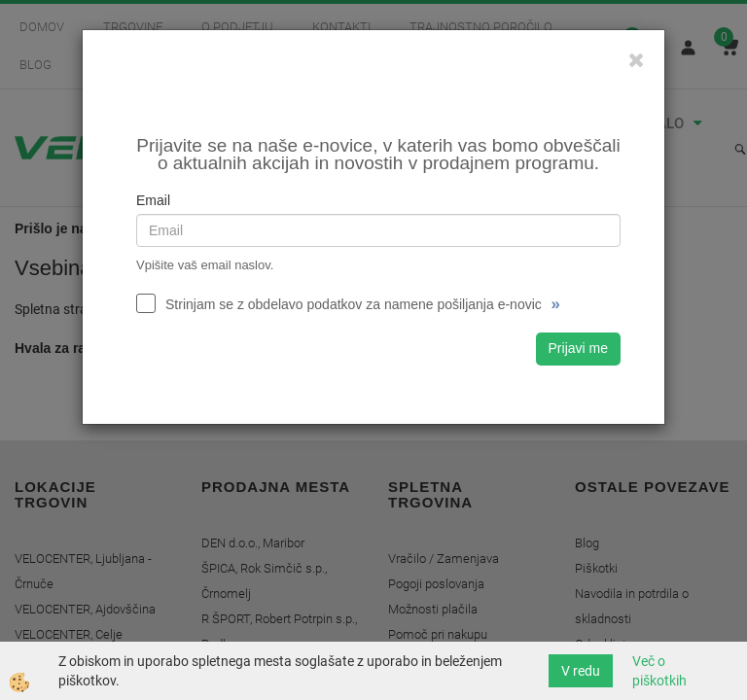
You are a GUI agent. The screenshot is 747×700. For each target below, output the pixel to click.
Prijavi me (578, 348)
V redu (581, 671)
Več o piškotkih (659, 671)
